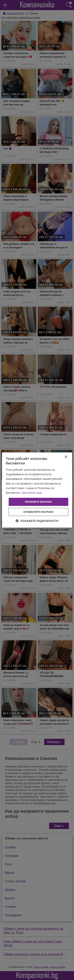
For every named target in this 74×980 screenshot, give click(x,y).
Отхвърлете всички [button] (38, 512)
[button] (37, 521)
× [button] (66, 457)
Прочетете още (32, 493)
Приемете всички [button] (38, 502)
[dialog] (37, 490)
